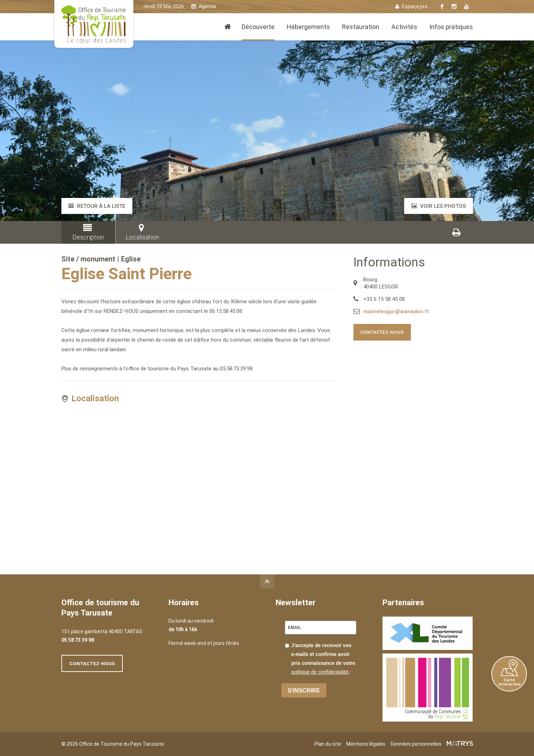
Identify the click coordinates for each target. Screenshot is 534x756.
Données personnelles (416, 744)
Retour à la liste (97, 206)
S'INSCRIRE (304, 691)
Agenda (204, 6)
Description (87, 232)
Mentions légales (366, 744)
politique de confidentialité (320, 672)
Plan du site (328, 744)
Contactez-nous (382, 332)
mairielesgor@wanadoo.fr (396, 311)
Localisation (141, 232)
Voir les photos (439, 206)
